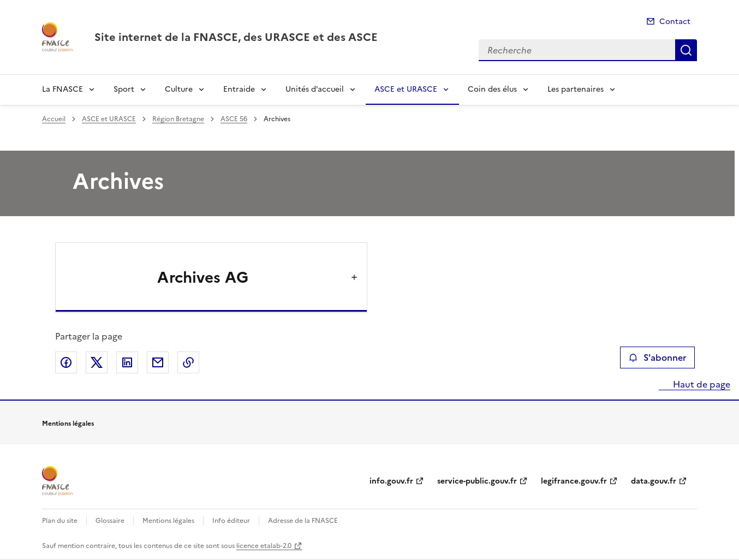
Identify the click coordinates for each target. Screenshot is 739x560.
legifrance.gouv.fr (574, 481)
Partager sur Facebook (66, 362)
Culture (179, 89)
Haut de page (701, 384)
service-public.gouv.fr (477, 481)
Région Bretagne (178, 119)
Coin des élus (492, 89)
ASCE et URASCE (406, 89)
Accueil (54, 119)
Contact (675, 22)
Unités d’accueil (315, 89)
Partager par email (158, 362)
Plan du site (60, 521)
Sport (124, 89)
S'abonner (657, 358)
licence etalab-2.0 (264, 546)
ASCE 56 (234, 119)
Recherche (686, 50)
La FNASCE (62, 89)
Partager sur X (97, 362)
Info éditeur (231, 521)
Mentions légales (168, 521)
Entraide (239, 89)
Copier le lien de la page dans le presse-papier (188, 362)
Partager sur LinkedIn (127, 362)
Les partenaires (576, 89)
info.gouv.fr (391, 481)
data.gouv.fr (654, 481)
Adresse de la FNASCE (303, 521)
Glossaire (110, 521)
